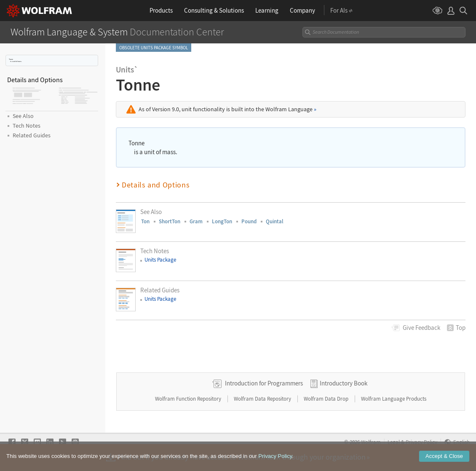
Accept (444, 456)
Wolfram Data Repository (263, 399)
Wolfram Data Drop (327, 399)
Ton (145, 221)
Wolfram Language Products (394, 399)
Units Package (160, 260)
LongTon (222, 221)
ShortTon (170, 221)
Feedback (421, 328)
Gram (196, 221)
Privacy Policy (275, 456)
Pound (249, 221)
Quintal (275, 221)
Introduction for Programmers (264, 383)
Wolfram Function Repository (189, 399)
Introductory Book (344, 383)
